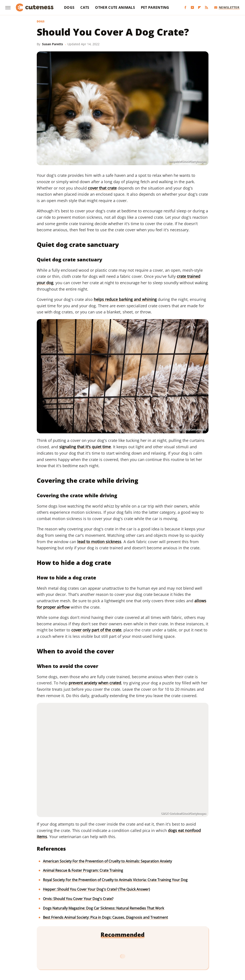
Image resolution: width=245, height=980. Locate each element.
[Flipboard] (199, 8)
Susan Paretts (52, 44)
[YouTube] (192, 8)
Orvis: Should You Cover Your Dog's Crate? (78, 899)
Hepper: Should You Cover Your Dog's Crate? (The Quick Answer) (96, 889)
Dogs (69, 7)
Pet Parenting (155, 7)
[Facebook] (185, 8)
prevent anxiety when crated (95, 683)
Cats (85, 7)
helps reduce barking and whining (125, 299)
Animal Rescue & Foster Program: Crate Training (83, 870)
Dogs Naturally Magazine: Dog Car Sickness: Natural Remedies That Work (103, 908)
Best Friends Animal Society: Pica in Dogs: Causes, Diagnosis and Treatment (105, 917)
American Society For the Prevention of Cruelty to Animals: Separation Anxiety (107, 861)
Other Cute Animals (115, 7)
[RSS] (206, 8)
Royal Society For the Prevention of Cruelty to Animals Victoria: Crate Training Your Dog (115, 880)
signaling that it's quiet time (85, 447)
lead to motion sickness (99, 542)
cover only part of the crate (96, 630)
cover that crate (102, 188)
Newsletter (227, 7)
